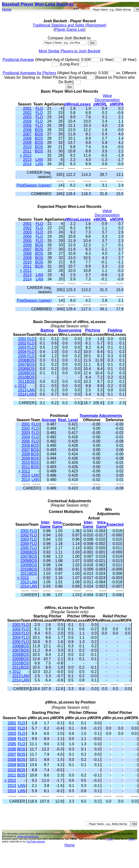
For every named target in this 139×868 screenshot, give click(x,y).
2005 (27, 126)
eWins (70, 219)
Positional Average (18, 60)
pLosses (83, 104)
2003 (27, 117)
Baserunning (70, 330)
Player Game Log (70, 30)
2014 (27, 164)
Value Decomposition (107, 98)
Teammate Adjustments (101, 416)
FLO (39, 108)
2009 (27, 143)
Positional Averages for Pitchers (29, 73)
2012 (27, 155)
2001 (27, 108)
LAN (39, 160)
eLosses (83, 219)
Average (49, 420)
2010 (27, 147)
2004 (27, 121)
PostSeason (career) (34, 185)
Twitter (132, 839)
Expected (115, 524)
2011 (27, 151)
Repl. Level (68, 420)
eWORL (100, 219)
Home (7, 9)
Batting (47, 330)
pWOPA (117, 104)
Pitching (93, 330)
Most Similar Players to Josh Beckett (69, 51)
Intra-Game (57, 524)
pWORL (100, 104)
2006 (27, 130)
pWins (70, 104)
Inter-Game (45, 524)
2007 (27, 134)
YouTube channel (36, 842)
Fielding (115, 330)
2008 (27, 138)
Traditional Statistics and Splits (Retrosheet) (70, 25)
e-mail (109, 839)
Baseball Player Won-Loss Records (38, 4)
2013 (27, 160)
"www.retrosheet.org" (28, 836)
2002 (27, 113)
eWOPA (117, 219)
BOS (39, 130)
